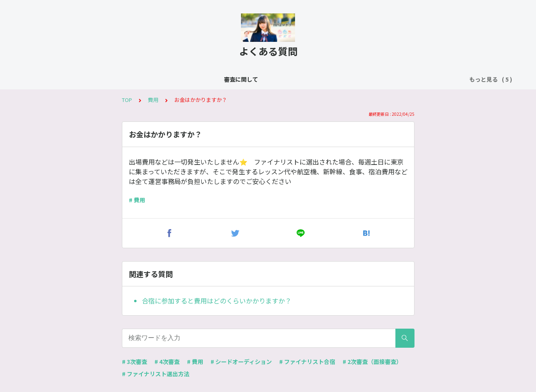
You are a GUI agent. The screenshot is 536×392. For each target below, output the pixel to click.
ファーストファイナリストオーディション (384, 79)
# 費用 (137, 200)
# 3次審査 (135, 362)
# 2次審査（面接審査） (372, 362)
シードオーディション (206, 79)
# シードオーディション (241, 362)
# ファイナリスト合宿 (307, 362)
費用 (314, 79)
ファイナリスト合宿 (271, 79)
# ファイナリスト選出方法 (156, 374)
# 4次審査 (167, 362)
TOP (127, 100)
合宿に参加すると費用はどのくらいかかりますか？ (217, 301)
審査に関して (104, 79)
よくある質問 (149, 79)
